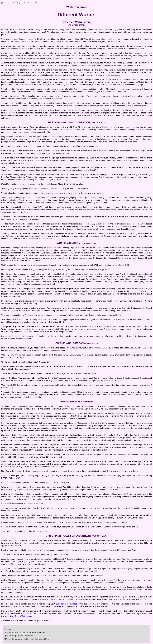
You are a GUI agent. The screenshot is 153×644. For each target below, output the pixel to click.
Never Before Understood (66, 604)
